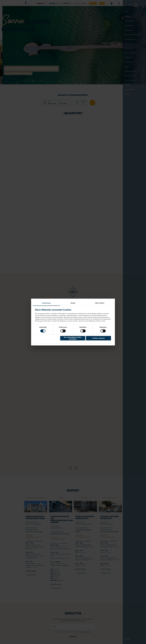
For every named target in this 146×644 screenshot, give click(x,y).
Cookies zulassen (98, 338)
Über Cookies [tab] (100, 303)
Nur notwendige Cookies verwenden (73, 338)
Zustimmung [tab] (46, 303)
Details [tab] (73, 303)
